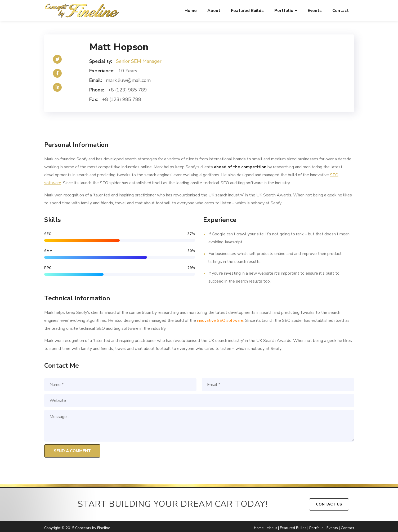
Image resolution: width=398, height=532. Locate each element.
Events (332, 528)
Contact (347, 528)
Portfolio (316, 528)
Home (259, 528)
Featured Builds (293, 528)
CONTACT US (329, 504)
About (272, 528)
